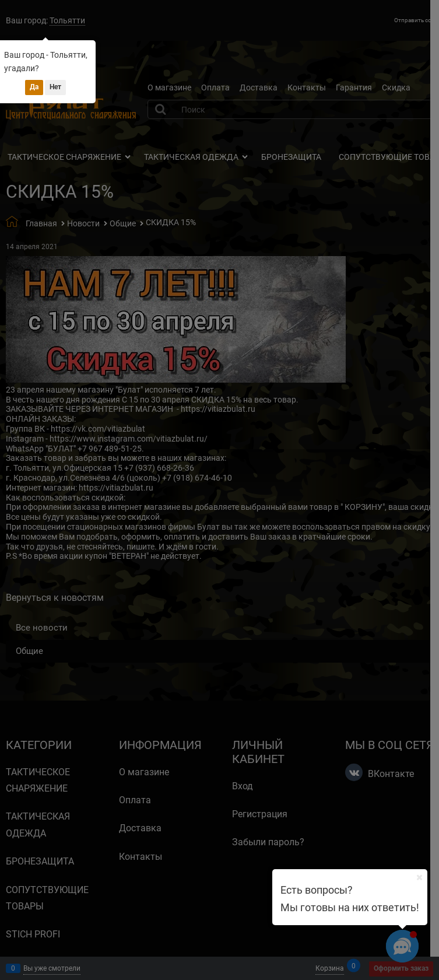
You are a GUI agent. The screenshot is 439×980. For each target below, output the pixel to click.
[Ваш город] (419, 877)
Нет (55, 87)
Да (34, 87)
